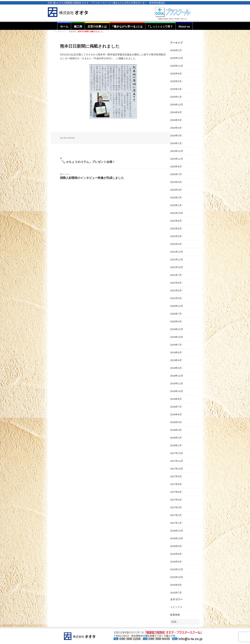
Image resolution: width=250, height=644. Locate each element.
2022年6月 (176, 228)
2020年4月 (176, 321)
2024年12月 (177, 105)
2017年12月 (177, 453)
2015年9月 (176, 585)
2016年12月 (177, 531)
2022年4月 (176, 244)
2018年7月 (176, 407)
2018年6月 (176, 414)
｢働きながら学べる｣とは (127, 26)
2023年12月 (177, 151)
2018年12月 (177, 376)
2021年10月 (177, 267)
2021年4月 (176, 298)
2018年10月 (177, 391)
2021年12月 (177, 252)
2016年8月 (176, 554)
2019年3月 (176, 368)
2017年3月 (176, 507)
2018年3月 (176, 430)
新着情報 (72, 31)
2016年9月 (176, 546)
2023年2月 (176, 197)
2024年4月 (176, 128)
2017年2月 (176, 515)
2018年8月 (176, 399)
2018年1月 (176, 445)
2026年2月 (176, 50)
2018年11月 (177, 383)
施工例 (78, 26)
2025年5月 (176, 81)
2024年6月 (176, 112)
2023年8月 (176, 166)
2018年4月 (176, 422)
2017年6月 (176, 492)
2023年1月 (176, 205)
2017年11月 (177, 461)
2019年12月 (177, 329)
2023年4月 (176, 182)
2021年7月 (176, 275)
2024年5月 (176, 120)
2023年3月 (176, 190)
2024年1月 (176, 143)
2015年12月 (177, 569)
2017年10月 (177, 469)
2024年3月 (176, 135)
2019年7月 (176, 345)
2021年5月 (176, 290)
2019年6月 (176, 352)
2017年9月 (176, 476)
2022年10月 (177, 213)
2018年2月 (176, 438)
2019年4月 (176, 360)
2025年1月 (176, 97)
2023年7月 (176, 174)
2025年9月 (176, 74)
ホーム (64, 26)
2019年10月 (177, 337)
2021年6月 (176, 283)
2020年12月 (177, 306)
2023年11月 (177, 159)
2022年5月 (176, 236)
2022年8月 (176, 221)
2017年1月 (176, 523)
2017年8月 (176, 484)
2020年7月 (176, 314)
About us (184, 26)
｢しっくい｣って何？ (160, 26)
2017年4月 (176, 500)
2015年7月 (176, 593)
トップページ (59, 31)
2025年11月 (177, 66)
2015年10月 (177, 577)
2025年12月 (177, 58)
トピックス (176, 607)
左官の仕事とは (97, 26)
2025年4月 (176, 89)
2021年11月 (177, 259)
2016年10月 (177, 538)
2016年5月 (176, 562)
